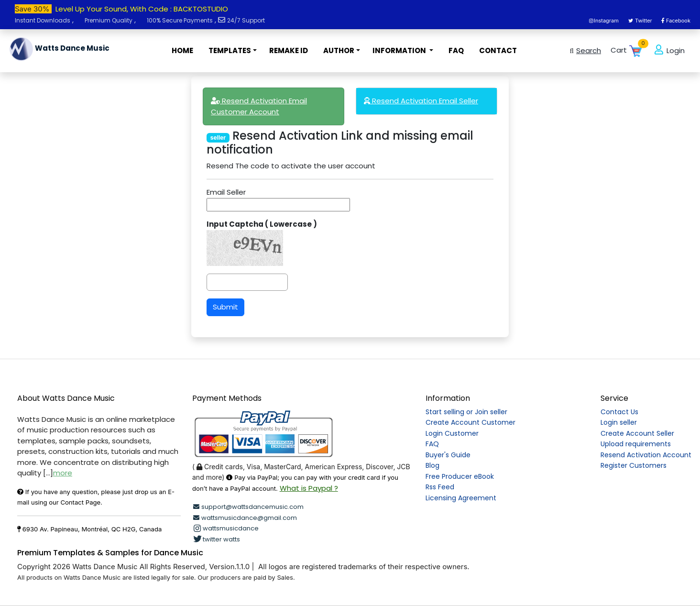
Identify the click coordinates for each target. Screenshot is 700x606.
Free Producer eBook (460, 476)
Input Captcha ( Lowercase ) (262, 224)
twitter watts (216, 539)
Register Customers (634, 465)
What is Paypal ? (309, 488)
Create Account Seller (637, 433)
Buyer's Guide (448, 455)
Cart (627, 51)
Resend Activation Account (646, 455)
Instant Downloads (43, 20)
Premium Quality (109, 20)
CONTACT (498, 50)
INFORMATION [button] (400, 50)
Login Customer (452, 433)
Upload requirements (636, 444)
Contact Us (619, 412)
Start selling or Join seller (466, 412)
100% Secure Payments (180, 20)
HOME (182, 50)
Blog (432, 465)
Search (584, 50)
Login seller (619, 422)
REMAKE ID (289, 50)
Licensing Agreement (461, 498)
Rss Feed (440, 487)
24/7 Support (246, 20)
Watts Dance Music (60, 49)
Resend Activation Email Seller (421, 101)
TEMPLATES (230, 50)
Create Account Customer (470, 422)
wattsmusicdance (225, 528)
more (63, 473)
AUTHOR (339, 50)
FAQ (456, 50)
